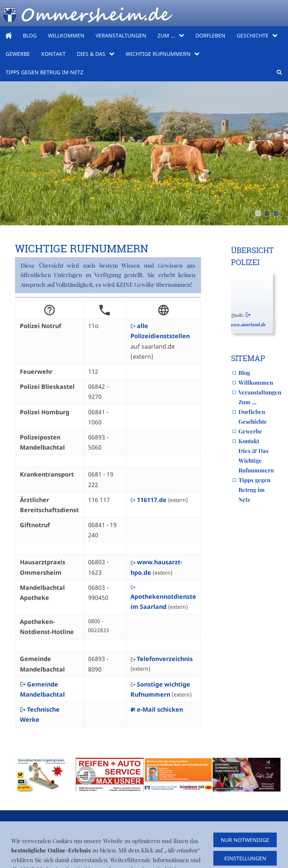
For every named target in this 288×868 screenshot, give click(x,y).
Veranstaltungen (260, 392)
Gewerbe (250, 431)
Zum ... (247, 402)
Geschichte (253, 421)
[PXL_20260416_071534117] (258, 213)
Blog (244, 373)
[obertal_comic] (276, 213)
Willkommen (256, 382)
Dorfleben (252, 412)
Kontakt (249, 441)
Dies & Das (253, 451)
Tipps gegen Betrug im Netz (254, 490)
